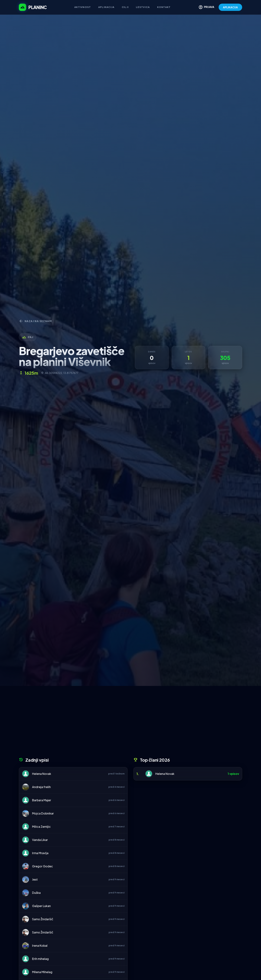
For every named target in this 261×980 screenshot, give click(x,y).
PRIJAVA (206, 7)
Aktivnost (83, 7)
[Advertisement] (130, 723)
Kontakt (164, 7)
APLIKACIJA (230, 7)
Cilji (125, 7)
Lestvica (143, 7)
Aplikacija (106, 7)
